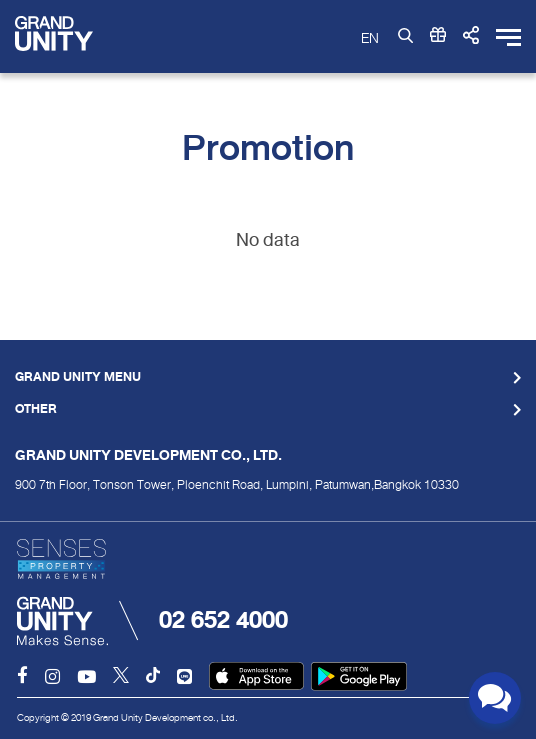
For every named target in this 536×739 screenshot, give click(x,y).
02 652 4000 (223, 620)
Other (36, 410)
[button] (471, 36)
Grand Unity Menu (78, 378)
